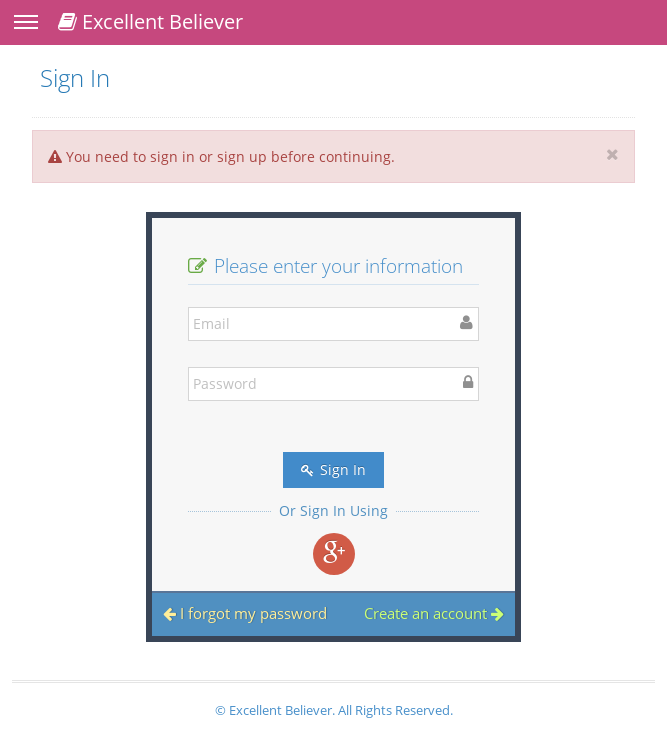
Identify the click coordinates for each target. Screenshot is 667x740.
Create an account (434, 613)
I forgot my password (245, 613)
